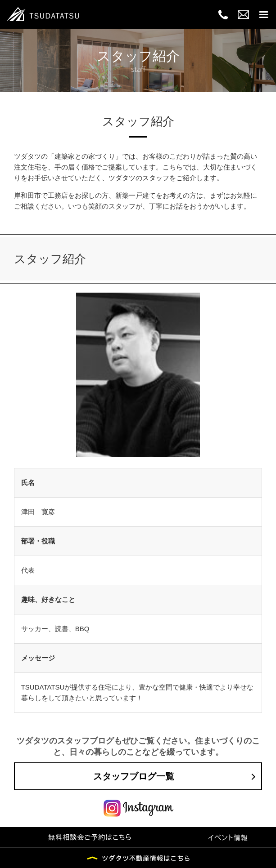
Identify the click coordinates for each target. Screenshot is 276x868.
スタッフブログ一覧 (134, 776)
